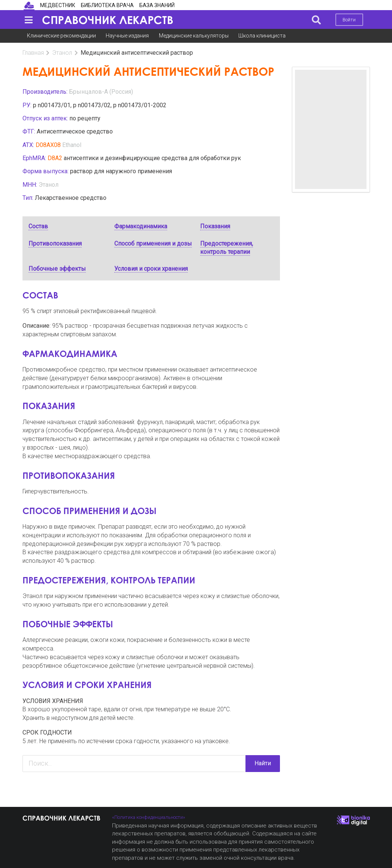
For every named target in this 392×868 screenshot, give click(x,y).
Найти (263, 763)
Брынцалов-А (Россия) (101, 92)
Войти (349, 20)
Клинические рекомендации (61, 36)
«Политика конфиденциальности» (149, 817)
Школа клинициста (262, 36)
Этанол (62, 53)
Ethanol (72, 145)
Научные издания (127, 36)
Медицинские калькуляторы (194, 36)
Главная (33, 53)
